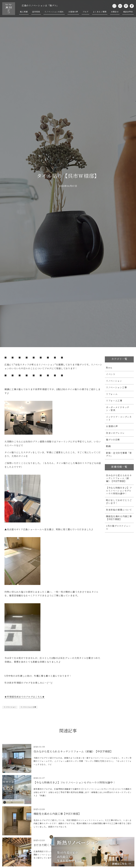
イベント (111, 374)
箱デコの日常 (113, 440)
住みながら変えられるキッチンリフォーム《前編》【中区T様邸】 (119, 478)
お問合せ (115, 12)
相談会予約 (128, 12)
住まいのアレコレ (115, 433)
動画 (108, 446)
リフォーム (112, 394)
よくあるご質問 (100, 12)
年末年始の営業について (119, 510)
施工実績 (24, 12)
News (109, 368)
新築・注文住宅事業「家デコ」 (119, 455)
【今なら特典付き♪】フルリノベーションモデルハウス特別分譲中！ (119, 491)
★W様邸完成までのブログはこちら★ (25, 697)
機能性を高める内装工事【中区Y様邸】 (119, 518)
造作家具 (36, 12)
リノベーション (10, 707)
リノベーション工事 (28, 707)
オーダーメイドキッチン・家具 (118, 409)
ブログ (85, 12)
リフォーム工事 (114, 401)
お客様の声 (73, 12)
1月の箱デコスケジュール (118, 528)
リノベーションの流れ (54, 12)
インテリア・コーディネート (119, 419)
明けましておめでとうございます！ (119, 502)
